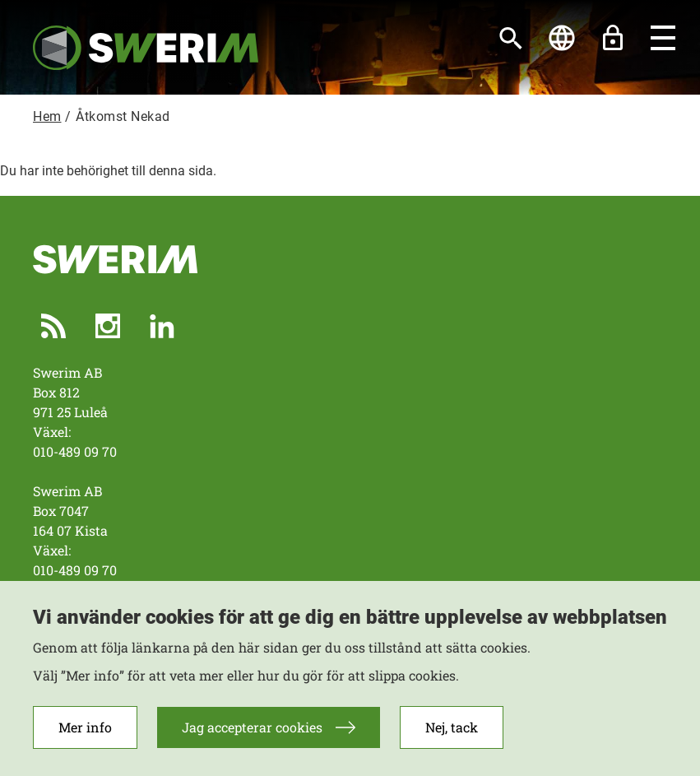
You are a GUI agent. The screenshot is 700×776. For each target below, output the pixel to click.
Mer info (85, 736)
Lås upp (613, 38)
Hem (47, 116)
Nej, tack (452, 736)
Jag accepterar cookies (252, 736)
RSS (53, 326)
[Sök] (511, 38)
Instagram (108, 326)
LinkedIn (162, 326)
